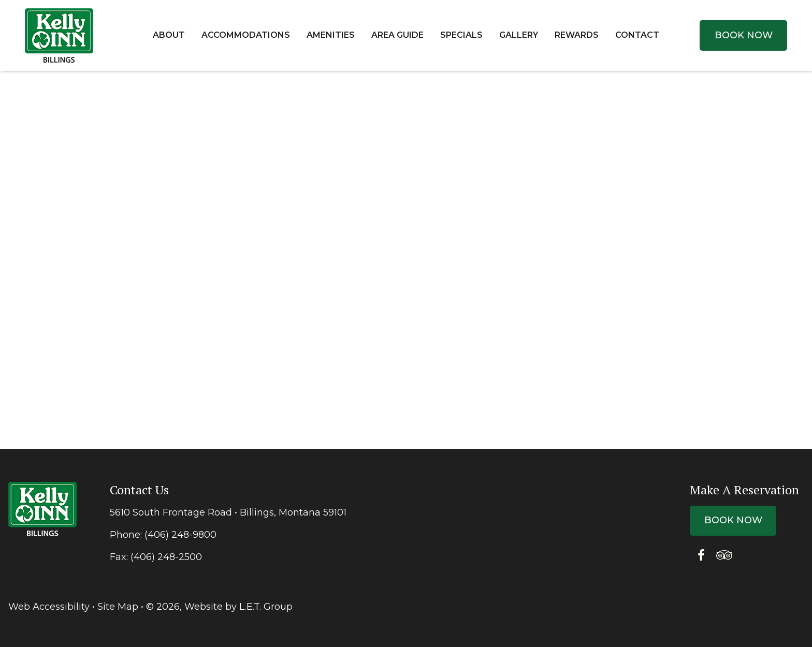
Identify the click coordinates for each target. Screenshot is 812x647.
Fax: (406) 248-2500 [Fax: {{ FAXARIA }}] (156, 557)
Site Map (118, 607)
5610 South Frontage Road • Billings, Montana (228, 512)
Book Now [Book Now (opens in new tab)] (744, 35)
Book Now (733, 520)
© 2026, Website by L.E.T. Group (219, 607)
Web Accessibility (49, 607)
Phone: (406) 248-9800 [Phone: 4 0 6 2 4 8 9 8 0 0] (163, 535)
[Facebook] (701, 555)
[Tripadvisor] (724, 555)
